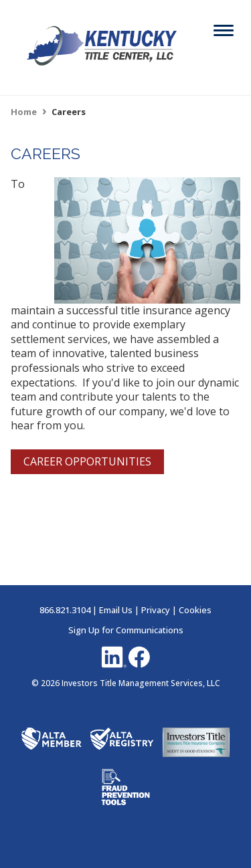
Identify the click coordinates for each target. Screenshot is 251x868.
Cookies (195, 610)
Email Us (116, 610)
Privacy (156, 610)
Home (24, 112)
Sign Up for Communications (126, 630)
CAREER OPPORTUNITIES (87, 461)
